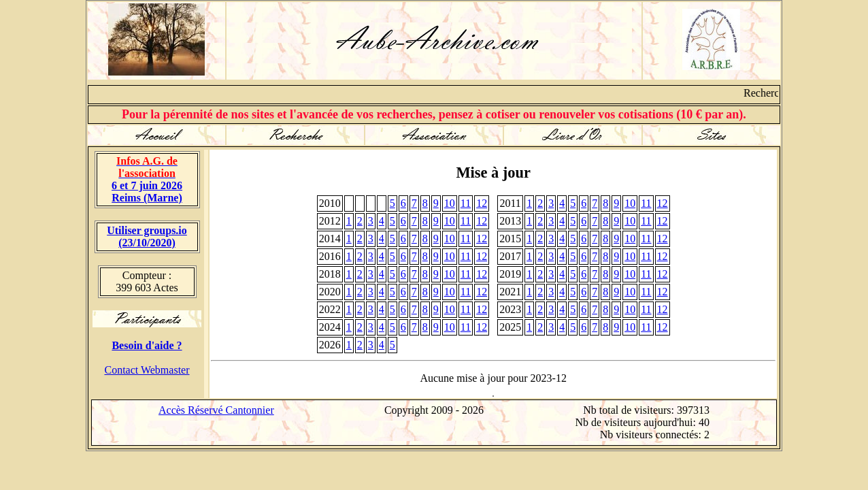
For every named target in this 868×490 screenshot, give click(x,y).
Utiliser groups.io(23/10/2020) (147, 236)
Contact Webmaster (147, 370)
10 (450, 203)
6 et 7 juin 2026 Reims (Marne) (147, 179)
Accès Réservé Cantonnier (216, 410)
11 (466, 203)
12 (482, 203)
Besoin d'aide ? (147, 345)
